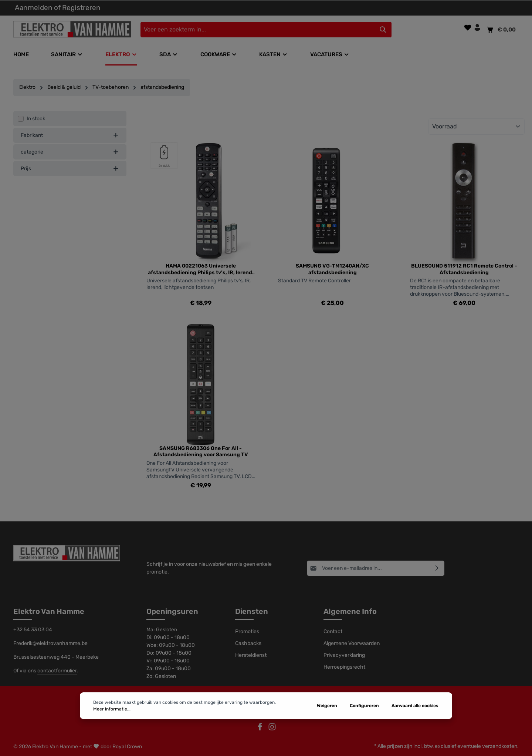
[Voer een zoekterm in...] (258, 30)
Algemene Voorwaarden (352, 643)
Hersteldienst (251, 655)
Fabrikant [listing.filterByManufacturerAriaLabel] (70, 135)
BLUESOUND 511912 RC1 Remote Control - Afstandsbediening (464, 269)
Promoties (247, 631)
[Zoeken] (383, 30)
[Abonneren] (437, 568)
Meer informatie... (112, 733)
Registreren (81, 8)
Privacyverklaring (344, 655)
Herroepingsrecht (344, 667)
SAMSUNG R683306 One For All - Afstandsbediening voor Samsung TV (201, 452)
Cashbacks (248, 643)
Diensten (252, 611)
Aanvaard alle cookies (415, 730)
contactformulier (57, 671)
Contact (333, 631)
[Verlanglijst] (468, 27)
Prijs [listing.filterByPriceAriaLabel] (70, 169)
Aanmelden (34, 8)
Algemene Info (350, 611)
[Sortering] (477, 127)
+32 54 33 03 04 (33, 630)
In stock (36, 119)
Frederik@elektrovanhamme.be (50, 643)
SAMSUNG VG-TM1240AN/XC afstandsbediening (332, 269)
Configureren (364, 730)
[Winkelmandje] (501, 30)
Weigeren (327, 730)
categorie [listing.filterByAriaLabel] (70, 152)
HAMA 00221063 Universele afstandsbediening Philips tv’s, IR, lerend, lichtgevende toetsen (201, 269)
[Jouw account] (477, 27)
